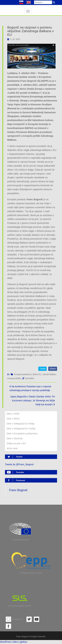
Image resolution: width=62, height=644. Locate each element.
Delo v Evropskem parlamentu (22, 434)
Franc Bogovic (23, 637)
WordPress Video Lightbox (14, 642)
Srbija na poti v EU (16, 443)
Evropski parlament (23, 374)
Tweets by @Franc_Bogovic (19, 464)
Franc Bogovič (18, 490)
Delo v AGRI (13, 414)
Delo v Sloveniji (15, 438)
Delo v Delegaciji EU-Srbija (21, 424)
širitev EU (37, 374)
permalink (30, 378)
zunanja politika (14, 378)
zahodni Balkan (49, 374)
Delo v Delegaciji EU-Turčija (21, 429)
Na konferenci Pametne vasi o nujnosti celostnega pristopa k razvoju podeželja (30, 388)
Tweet (42, 369)
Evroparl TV (14, 619)
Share (53, 369)
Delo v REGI (13, 419)
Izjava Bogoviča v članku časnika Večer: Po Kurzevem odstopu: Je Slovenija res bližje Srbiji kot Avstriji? (33, 400)
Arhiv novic (12, 448)
